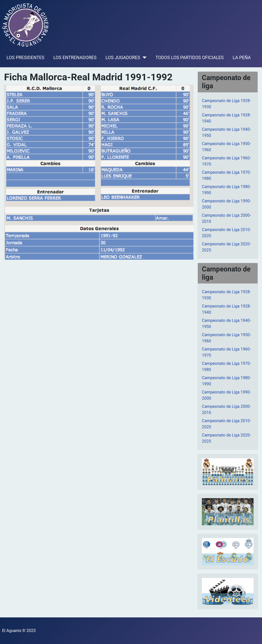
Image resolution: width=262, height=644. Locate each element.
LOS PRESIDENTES (26, 58)
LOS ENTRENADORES (75, 58)
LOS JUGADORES (123, 58)
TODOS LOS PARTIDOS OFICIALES (190, 58)
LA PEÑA (242, 58)
